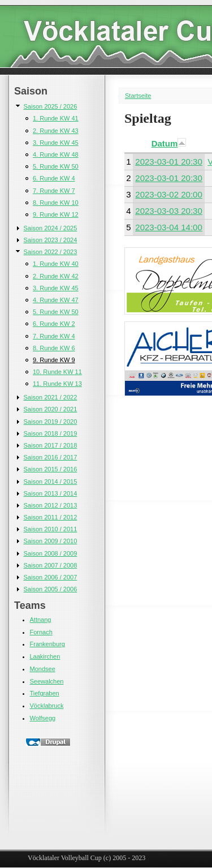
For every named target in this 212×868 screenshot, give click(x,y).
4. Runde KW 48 (56, 154)
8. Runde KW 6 (54, 348)
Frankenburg (47, 644)
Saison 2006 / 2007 (51, 577)
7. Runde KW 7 (54, 191)
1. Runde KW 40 (56, 264)
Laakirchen (45, 656)
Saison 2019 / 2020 (51, 422)
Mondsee (43, 669)
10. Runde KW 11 (57, 372)
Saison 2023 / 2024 (51, 240)
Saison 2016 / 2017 (51, 457)
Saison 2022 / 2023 (51, 252)
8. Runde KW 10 (56, 203)
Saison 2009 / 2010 (51, 541)
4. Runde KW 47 (56, 300)
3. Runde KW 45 (56, 143)
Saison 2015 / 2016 (51, 469)
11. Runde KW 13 (57, 384)
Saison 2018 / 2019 (51, 433)
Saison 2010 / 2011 (51, 529)
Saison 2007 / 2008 (51, 565)
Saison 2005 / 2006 (51, 589)
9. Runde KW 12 (56, 214)
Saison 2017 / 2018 (51, 445)
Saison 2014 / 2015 (51, 482)
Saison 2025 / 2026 (51, 106)
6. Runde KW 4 (54, 178)
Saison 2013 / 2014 (51, 493)
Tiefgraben (45, 693)
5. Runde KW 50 (56, 166)
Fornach (41, 632)
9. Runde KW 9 (54, 360)
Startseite (138, 96)
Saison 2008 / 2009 (51, 553)
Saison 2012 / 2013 (51, 505)
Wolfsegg (43, 718)
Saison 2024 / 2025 (51, 228)
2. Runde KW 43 (56, 131)
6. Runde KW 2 (54, 324)
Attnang (41, 620)
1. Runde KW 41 (56, 118)
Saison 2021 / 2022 (51, 397)
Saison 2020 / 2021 (51, 409)
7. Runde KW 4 (54, 336)
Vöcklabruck (47, 706)
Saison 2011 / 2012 (51, 517)
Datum (169, 143)
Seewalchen (47, 681)
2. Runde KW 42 (56, 276)
